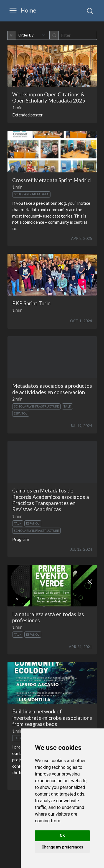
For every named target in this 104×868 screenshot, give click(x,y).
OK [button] (63, 835)
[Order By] (33, 35)
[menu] (13, 11)
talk (67, 406)
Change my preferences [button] (62, 847)
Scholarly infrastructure (36, 406)
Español (21, 413)
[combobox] (90, 11)
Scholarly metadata (31, 194)
